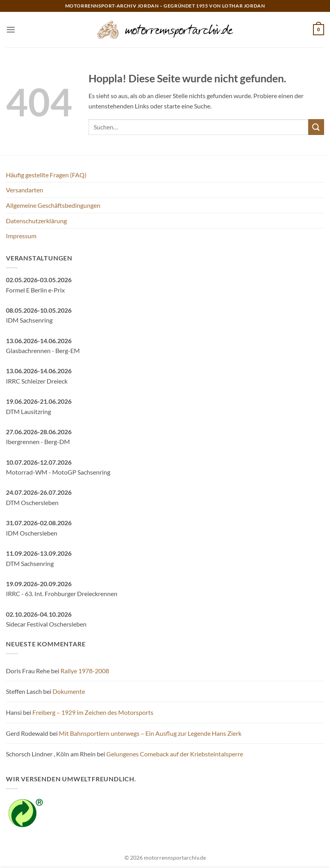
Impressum (21, 236)
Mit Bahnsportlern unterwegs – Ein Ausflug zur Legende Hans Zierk (150, 733)
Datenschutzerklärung (36, 221)
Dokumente (69, 691)
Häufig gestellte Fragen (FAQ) (46, 175)
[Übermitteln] (316, 127)
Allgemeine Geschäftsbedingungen (53, 205)
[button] (11, 29)
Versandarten (25, 190)
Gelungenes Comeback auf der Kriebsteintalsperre (175, 754)
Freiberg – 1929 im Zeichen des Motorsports (93, 712)
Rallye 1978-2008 (85, 671)
